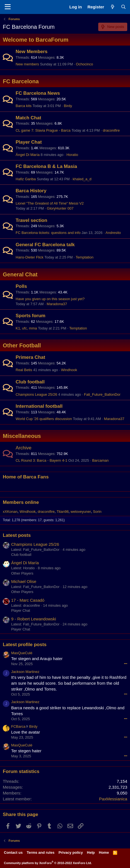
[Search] (123, 7)
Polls (21, 286)
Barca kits (24, 106)
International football (39, 406)
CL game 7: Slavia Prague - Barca (43, 130)
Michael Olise (24, 581)
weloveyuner (81, 512)
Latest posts (17, 535)
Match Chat (28, 118)
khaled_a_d (82, 179)
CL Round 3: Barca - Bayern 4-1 (41, 460)
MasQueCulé (22, 653)
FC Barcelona (21, 81)
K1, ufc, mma (26, 328)
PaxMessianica (113, 799)
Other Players (22, 573)
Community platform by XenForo (48, 863)
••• (126, 663)
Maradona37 (57, 304)
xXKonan (10, 512)
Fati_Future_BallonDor (102, 394)
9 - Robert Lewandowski (34, 619)
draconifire (111, 130)
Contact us (13, 852)
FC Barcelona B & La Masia (46, 166)
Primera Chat (30, 357)
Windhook (69, 370)
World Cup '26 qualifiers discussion (44, 419)
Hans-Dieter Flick (30, 257)
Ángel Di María (28, 155)
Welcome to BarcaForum (36, 40)
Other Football (22, 345)
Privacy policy (71, 852)
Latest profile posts (25, 645)
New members (27, 64)
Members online (21, 502)
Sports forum (31, 316)
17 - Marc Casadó (28, 600)
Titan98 (63, 512)
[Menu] (8, 7)
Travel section (31, 220)
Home (104, 852)
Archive (24, 448)
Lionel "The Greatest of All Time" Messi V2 (50, 203)
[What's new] (112, 7)
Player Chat (29, 142)
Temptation (85, 257)
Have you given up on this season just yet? (50, 299)
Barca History (31, 191)
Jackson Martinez (25, 672)
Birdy (68, 106)
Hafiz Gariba (26, 179)
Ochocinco (84, 64)
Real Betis (24, 370)
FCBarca (18, 726)
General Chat (20, 274)
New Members (32, 52)
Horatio (72, 155)
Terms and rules (41, 852)
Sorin (97, 512)
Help (91, 852)
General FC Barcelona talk (45, 245)
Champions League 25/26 (36, 394)
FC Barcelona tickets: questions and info (48, 233)
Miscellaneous (22, 436)
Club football (30, 382)
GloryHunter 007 (60, 208)
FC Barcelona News (38, 93)
